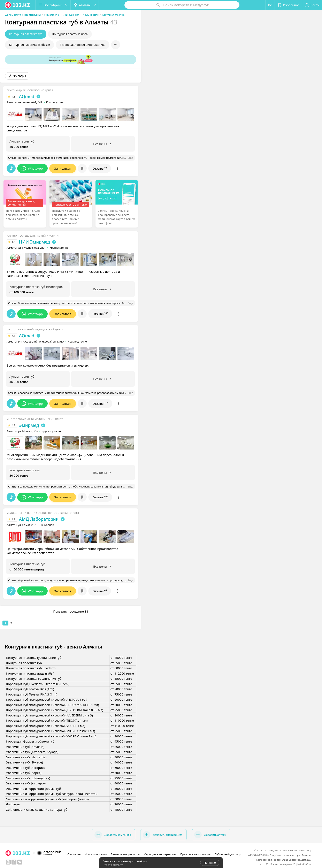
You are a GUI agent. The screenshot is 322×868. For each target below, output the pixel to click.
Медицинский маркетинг (160, 854)
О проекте (74, 854)
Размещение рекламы (125, 854)
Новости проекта (96, 854)
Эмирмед (29, 425)
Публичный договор (228, 854)
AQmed (27, 97)
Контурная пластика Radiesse (29, 45)
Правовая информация (195, 854)
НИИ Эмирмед (34, 242)
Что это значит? (113, 865)
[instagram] (8, 862)
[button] (53, 5)
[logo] (18, 5)
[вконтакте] (20, 862)
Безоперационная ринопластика (83, 45)
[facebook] (14, 862)
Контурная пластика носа (70, 34)
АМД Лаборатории (39, 519)
